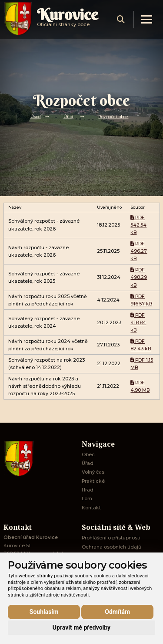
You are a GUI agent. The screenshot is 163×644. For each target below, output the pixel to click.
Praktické (93, 481)
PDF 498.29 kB (139, 278)
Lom (87, 499)
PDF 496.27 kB (139, 251)
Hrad (88, 490)
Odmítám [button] (117, 612)
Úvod (36, 117)
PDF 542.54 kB (138, 225)
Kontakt (91, 508)
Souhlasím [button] (44, 612)
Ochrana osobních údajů (111, 547)
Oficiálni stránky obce (68, 19)
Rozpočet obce (113, 117)
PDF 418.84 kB (138, 323)
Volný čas (93, 472)
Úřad (68, 117)
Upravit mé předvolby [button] (81, 627)
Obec (88, 455)
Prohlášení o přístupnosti (111, 538)
